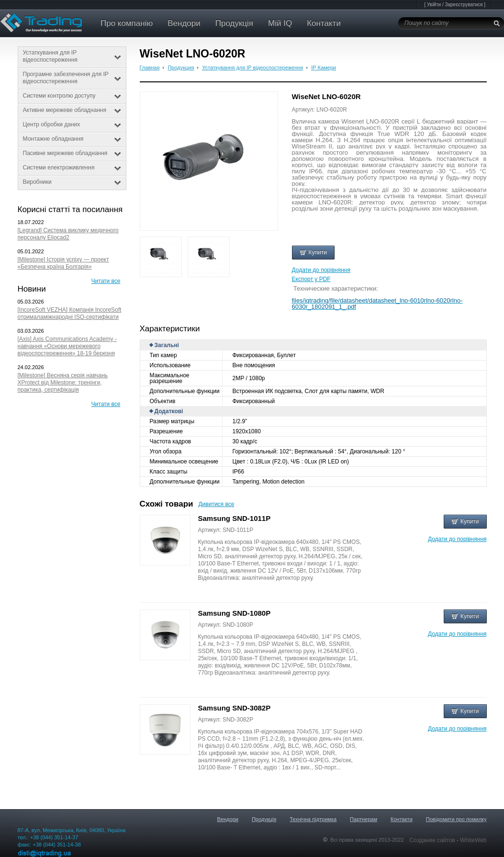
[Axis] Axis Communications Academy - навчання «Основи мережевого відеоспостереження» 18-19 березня (67, 346)
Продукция (181, 68)
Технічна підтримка (313, 819)
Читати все (106, 281)
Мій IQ (280, 23)
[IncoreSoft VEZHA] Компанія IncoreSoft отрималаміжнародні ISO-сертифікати (70, 313)
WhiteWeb (473, 840)
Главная (150, 68)
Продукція (234, 23)
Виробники (72, 182)
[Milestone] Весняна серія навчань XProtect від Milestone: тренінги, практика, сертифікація (63, 383)
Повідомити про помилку (456, 819)
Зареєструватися (464, 5)
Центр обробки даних (72, 124)
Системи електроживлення (72, 168)
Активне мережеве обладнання (72, 110)
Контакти (324, 23)
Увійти (434, 5)
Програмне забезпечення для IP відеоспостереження (72, 78)
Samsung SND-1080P (235, 613)
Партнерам (364, 819)
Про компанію (127, 23)
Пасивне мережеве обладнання (72, 153)
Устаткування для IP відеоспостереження (72, 56)
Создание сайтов (433, 840)
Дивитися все (216, 504)
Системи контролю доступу (72, 96)
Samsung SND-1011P (235, 518)
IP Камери (324, 68)
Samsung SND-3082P (235, 708)
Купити (313, 252)
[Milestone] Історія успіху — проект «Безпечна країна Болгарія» (63, 263)
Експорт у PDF (311, 279)
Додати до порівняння (321, 270)
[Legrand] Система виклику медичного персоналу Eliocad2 (68, 234)
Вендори (184, 23)
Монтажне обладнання (72, 139)
